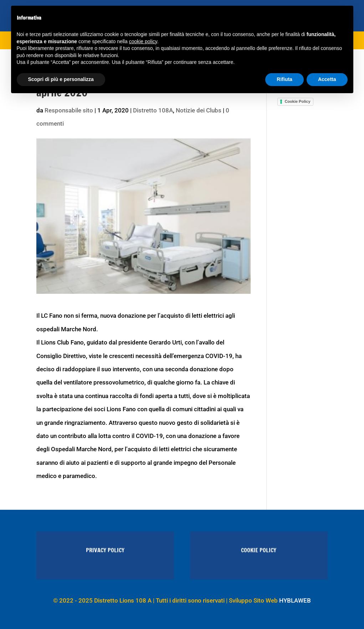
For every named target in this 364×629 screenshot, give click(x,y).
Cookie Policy (297, 101)
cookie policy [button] (143, 41)
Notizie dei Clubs (199, 110)
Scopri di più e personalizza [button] (61, 79)
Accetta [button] (327, 79)
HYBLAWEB (295, 600)
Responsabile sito (69, 110)
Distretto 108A (153, 110)
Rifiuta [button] (284, 79)
